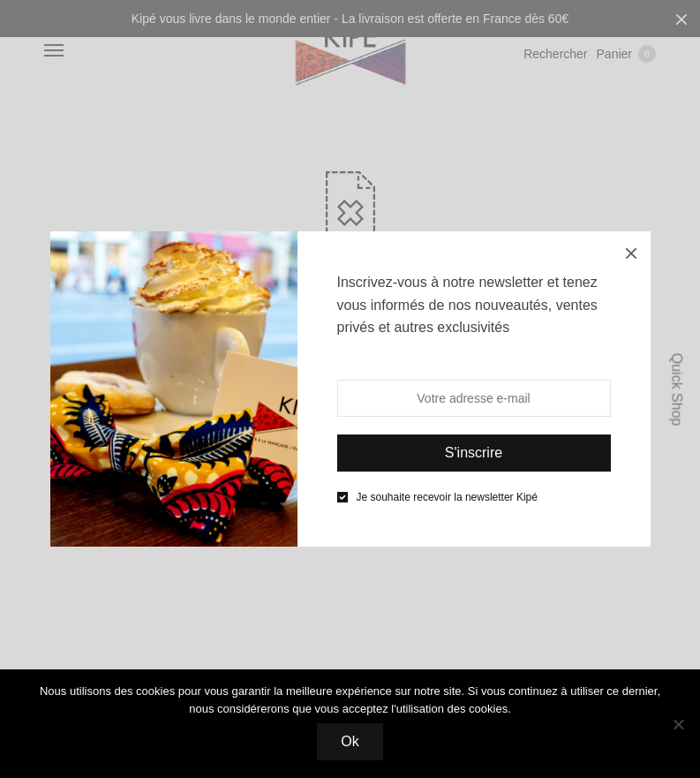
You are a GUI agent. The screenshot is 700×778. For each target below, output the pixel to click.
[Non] (678, 724)
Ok (350, 741)
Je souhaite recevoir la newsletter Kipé (447, 497)
